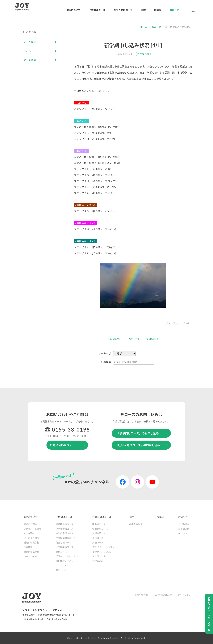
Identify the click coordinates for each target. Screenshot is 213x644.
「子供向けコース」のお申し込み (138, 433)
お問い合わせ (141, 595)
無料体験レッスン (65, 561)
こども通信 (30, 60)
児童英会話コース (65, 524)
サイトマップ (184, 595)
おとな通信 (143, 54)
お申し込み (61, 570)
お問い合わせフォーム (64, 445)
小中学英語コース (65, 547)
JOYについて (74, 10)
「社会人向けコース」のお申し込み (138, 445)
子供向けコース (97, 10)
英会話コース (99, 524)
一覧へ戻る (133, 339)
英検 (143, 10)
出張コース (98, 538)
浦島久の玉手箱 (31, 552)
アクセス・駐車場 (32, 529)
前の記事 (114, 339)
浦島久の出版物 (31, 542)
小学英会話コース (65, 529)
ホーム (144, 27)
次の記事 (152, 339)
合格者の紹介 (136, 524)
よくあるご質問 (31, 538)
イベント (29, 51)
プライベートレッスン (67, 556)
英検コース (61, 552)
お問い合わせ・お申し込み (209, 612)
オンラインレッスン (102, 552)
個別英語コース (100, 529)
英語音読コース (63, 542)
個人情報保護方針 (163, 595)
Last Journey (30, 556)
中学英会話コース (65, 533)
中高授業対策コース (66, 538)
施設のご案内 (30, 524)
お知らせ (174, 10)
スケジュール (62, 565)
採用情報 (28, 547)
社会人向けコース (123, 10)
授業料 (158, 10)
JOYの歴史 (29, 533)
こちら (105, 91)
